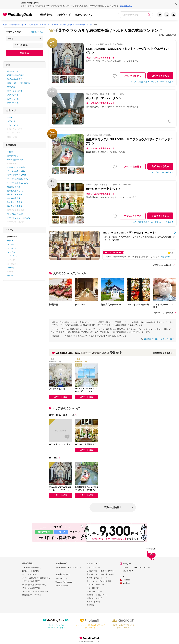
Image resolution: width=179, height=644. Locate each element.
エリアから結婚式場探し (32, 568)
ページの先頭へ (151, 554)
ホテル (10, 117)
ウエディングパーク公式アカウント (137, 568)
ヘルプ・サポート (94, 602)
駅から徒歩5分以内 (15, 160)
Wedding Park (89, 638)
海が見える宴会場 (15, 202)
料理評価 (11, 87)
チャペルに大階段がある (18, 179)
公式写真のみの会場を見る (164, 265)
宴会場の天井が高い (16, 214)
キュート (11, 244)
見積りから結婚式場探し (32, 588)
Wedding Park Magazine (65, 582)
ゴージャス (12, 248)
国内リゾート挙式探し (31, 571)
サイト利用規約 (93, 588)
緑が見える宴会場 (15, 206)
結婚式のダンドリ (84, 15)
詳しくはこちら (126, 6)
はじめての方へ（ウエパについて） (101, 571)
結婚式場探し (46, 15)
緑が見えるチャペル (16, 194)
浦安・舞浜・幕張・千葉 (63, 415)
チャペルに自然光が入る (18, 183)
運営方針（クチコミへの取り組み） (101, 574)
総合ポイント (13, 71)
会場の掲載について (95, 591)
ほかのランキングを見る (165, 313)
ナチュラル (12, 256)
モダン (10, 241)
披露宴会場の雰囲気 (16, 75)
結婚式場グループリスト (32, 595)
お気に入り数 (13, 99)
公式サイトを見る (160, 76)
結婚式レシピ (64, 15)
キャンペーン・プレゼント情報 (99, 581)
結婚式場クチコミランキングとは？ (159, 339)
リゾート (11, 268)
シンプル (11, 252)
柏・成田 (55, 458)
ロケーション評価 (15, 91)
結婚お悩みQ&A (62, 586)
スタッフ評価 (13, 95)
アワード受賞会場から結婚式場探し (36, 578)
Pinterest (127, 580)
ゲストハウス (13, 125)
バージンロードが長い (17, 167)
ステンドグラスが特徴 (17, 175)
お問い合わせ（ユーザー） (97, 595)
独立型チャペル (14, 187)
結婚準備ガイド (62, 579)
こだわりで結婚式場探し (32, 581)
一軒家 (10, 152)
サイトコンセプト (94, 568)
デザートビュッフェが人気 (19, 218)
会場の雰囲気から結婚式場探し (34, 585)
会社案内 (90, 605)
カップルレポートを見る (161, 82)
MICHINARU (128, 571)
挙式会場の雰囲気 (15, 79)
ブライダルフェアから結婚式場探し (36, 591)
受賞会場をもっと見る (164, 353)
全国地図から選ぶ (36, 32)
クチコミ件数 (13, 103)
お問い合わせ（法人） (95, 598)
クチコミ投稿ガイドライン (97, 578)
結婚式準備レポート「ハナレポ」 (69, 568)
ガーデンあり (13, 156)
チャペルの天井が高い (17, 171)
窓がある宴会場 (14, 198)
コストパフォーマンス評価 (19, 83)
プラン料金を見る (133, 76)
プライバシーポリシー (95, 585)
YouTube (127, 583)
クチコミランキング (30, 574)
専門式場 (11, 121)
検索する (24, 53)
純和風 (10, 276)
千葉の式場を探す (113, 507)
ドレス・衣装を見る (139, 82)
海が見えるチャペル (16, 191)
